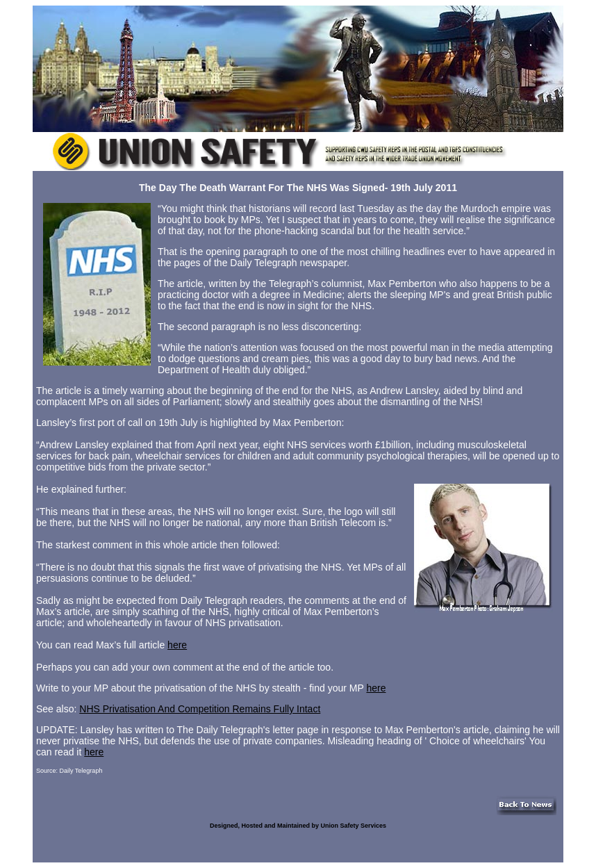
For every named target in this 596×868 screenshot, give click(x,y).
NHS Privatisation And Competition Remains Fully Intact (200, 709)
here (177, 645)
